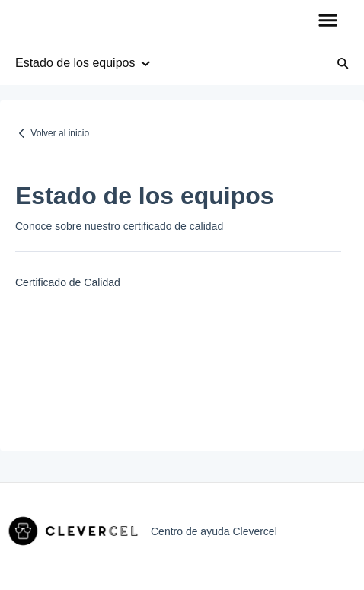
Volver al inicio (60, 133)
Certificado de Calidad (68, 282)
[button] (328, 21)
